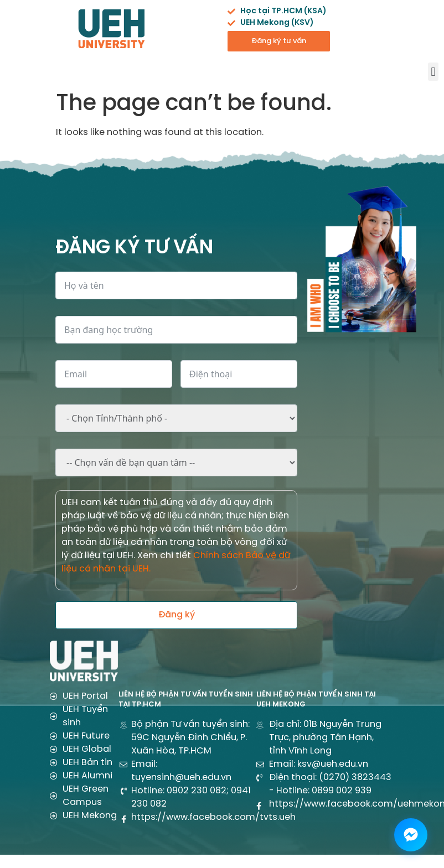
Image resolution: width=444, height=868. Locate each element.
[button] (433, 72)
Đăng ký (177, 615)
